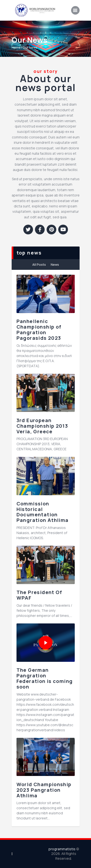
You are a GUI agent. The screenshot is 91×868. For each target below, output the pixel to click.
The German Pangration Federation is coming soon (45, 678)
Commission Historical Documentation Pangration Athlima (43, 512)
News (55, 264)
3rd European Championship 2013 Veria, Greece (42, 426)
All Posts (39, 264)
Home (16, 47)
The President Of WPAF (39, 595)
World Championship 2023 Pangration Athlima (44, 790)
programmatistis (62, 849)
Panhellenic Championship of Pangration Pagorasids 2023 (39, 330)
